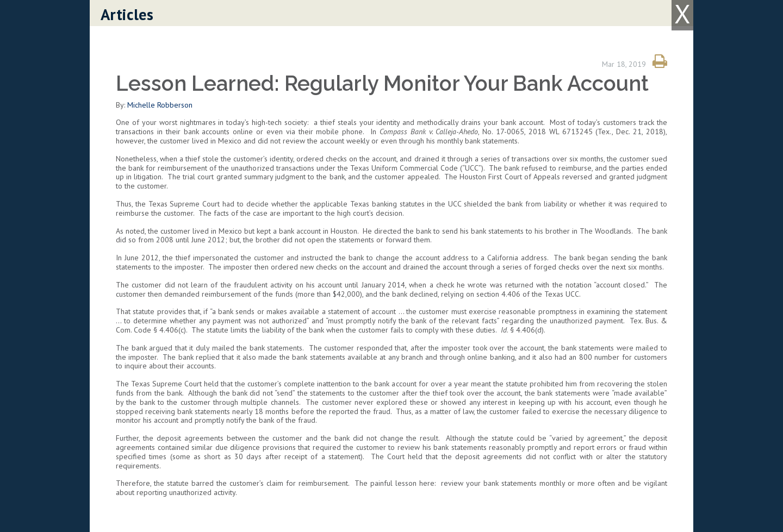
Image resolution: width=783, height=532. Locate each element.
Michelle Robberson (160, 105)
